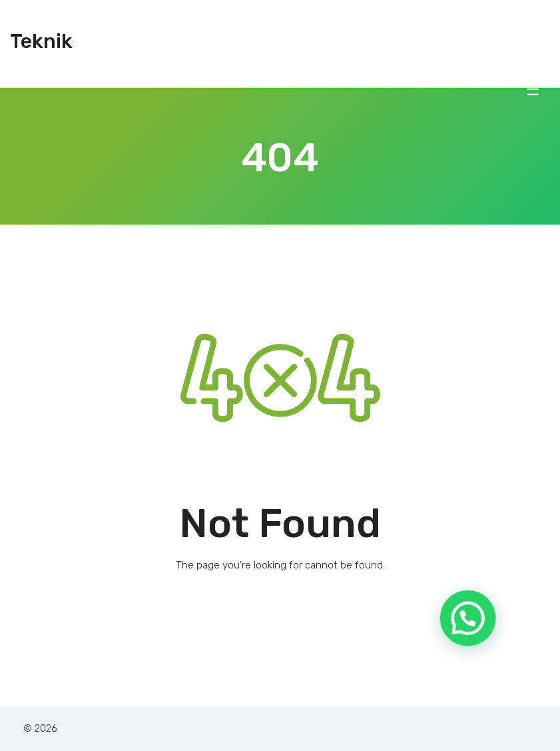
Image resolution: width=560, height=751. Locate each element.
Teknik (41, 41)
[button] (473, 637)
